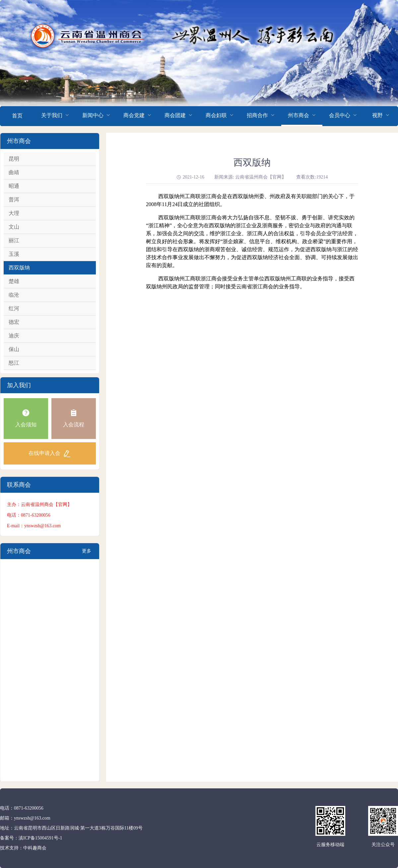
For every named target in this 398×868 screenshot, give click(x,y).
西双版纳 (19, 268)
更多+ (87, 554)
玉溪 (14, 254)
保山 (14, 349)
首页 (17, 116)
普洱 (14, 200)
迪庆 (14, 336)
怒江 (14, 363)
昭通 (14, 186)
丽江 (14, 240)
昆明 (14, 159)
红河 (14, 308)
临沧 (14, 295)
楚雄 (14, 281)
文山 (14, 227)
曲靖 (14, 172)
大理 (14, 213)
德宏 (14, 322)
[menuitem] (17, 116)
